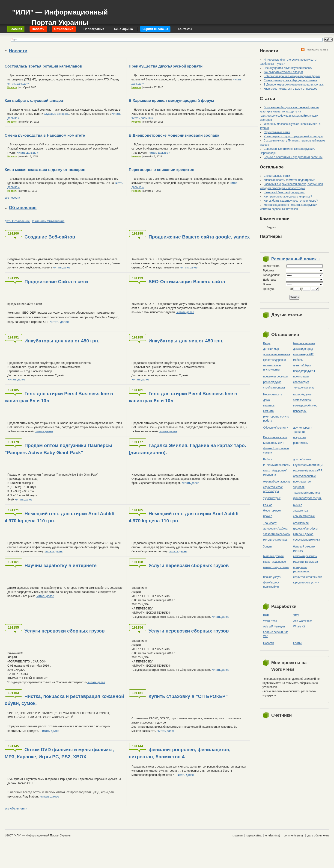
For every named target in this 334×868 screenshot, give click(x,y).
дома (267, 400)
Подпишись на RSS (317, 50)
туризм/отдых (272, 498)
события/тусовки (304, 516)
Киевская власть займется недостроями (289, 180)
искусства (299, 437)
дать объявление (318, 836)
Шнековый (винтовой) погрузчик (284, 192)
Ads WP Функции (274, 627)
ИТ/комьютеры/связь (277, 465)
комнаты (269, 411)
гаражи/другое (302, 394)
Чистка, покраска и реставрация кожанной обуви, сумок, (64, 700)
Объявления (23, 207)
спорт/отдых (301, 382)
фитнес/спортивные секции (276, 450)
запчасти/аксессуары (277, 534)
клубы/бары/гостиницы (308, 465)
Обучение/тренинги (276, 428)
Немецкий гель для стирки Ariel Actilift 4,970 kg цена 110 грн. (60, 517)
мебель (298, 360)
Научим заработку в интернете (61, 565)
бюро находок (272, 511)
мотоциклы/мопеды (276, 540)
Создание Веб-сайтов (50, 237)
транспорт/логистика (306, 493)
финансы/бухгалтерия (307, 498)
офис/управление (304, 476)
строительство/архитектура (273, 489)
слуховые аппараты (57, 114)
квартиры (269, 406)
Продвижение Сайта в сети (56, 281)
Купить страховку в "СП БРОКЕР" (188, 696)
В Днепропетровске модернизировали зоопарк (174, 135)
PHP (266, 615)
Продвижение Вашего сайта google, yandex (199, 237)
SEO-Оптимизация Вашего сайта (187, 281)
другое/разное (302, 459)
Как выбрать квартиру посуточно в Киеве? (291, 201)
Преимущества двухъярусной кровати (166, 66)
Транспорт (270, 523)
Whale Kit (299, 627)
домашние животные (277, 354)
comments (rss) (293, 836)
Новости (18, 51)
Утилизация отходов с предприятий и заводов (293, 136)
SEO (296, 615)
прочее (268, 516)
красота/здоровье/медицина (275, 473)
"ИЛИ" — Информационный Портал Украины (60, 15)
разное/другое (272, 382)
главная (238, 836)
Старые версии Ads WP (276, 634)
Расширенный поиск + (296, 259)
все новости (12, 198)
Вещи (267, 343)
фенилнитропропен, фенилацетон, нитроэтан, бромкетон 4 (180, 753)
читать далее (61, 268)
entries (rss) (273, 836)
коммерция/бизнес (305, 406)
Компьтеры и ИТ (274, 443)
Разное (268, 505)
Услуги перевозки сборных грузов (189, 565)
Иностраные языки (275, 437)
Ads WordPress (303, 621)
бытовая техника (304, 343)
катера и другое (303, 534)
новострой (300, 411)
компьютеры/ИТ (303, 354)
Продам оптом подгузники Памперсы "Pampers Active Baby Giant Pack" (58, 449)
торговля (299, 487)
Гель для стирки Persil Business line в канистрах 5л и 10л (59, 397)
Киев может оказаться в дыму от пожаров (45, 170)
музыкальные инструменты (272, 368)
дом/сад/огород (303, 349)
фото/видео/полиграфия (271, 585)
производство (302, 482)
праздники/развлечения (301, 569)
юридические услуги (306, 583)
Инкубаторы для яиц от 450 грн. (62, 341)
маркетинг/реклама (306, 562)
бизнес (298, 505)
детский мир (271, 349)
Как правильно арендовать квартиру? (288, 197)
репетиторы (301, 443)
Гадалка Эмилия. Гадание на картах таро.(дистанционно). (187, 449)
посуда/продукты (304, 371)
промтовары (301, 377)
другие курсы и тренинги (303, 430)
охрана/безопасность (277, 482)
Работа (268, 459)
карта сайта (254, 836)
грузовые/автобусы (305, 529)
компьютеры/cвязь (305, 556)
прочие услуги (272, 577)
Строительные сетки (277, 132)
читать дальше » (18, 84)
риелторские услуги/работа (276, 419)
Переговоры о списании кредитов (161, 170)
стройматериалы (274, 388)
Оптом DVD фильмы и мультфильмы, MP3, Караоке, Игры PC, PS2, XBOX (59, 753)
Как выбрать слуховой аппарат (35, 101)
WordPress (270, 621)
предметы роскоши (275, 377)
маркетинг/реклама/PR (308, 471)
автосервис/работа (275, 529)
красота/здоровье (274, 360)
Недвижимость (273, 394)
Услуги (267, 547)
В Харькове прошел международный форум (171, 101)
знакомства (301, 511)
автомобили (301, 523)
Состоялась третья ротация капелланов (43, 66)
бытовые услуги (273, 556)
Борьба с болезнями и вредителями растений (293, 157)
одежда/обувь (302, 365)
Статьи (298, 643)
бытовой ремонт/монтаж (304, 549)
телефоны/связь (304, 388)
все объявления (16, 808)
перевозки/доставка (276, 567)
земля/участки (302, 400)
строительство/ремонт (308, 577)
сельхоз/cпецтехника (307, 540)
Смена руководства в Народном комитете (45, 135)
